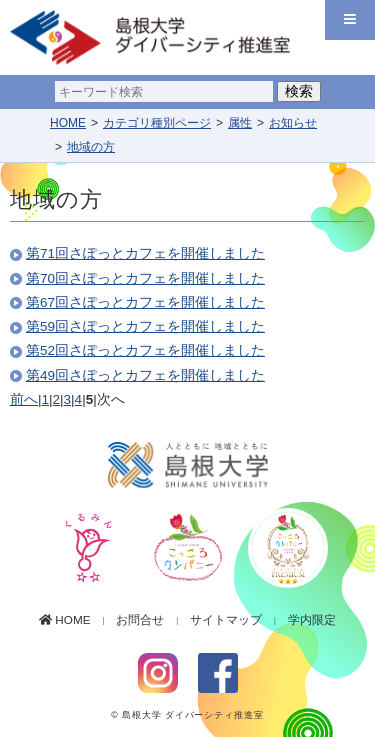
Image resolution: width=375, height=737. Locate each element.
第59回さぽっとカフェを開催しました (145, 326)
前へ (24, 399)
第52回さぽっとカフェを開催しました (145, 350)
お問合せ (136, 619)
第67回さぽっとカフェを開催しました (145, 302)
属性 (240, 123)
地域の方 (91, 147)
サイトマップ (222, 619)
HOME (68, 123)
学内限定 (308, 619)
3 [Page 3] (68, 399)
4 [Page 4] (79, 399)
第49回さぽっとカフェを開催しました (145, 375)
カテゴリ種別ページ (157, 123)
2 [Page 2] (57, 399)
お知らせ (293, 123)
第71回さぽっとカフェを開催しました (145, 253)
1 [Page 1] (46, 399)
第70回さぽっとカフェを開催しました (145, 278)
